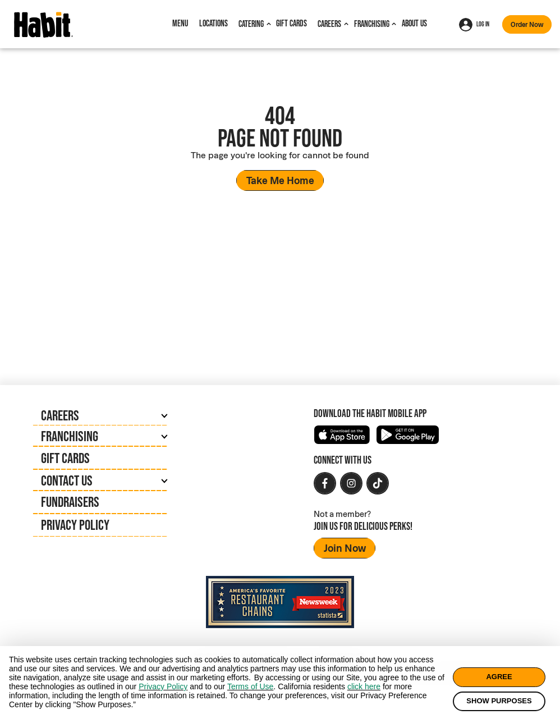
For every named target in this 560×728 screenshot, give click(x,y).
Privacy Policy (75, 525)
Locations (214, 23)
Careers (329, 24)
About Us (414, 23)
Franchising (372, 24)
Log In (474, 25)
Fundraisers (70, 502)
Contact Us (67, 480)
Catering (251, 24)
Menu (180, 23)
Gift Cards (292, 23)
